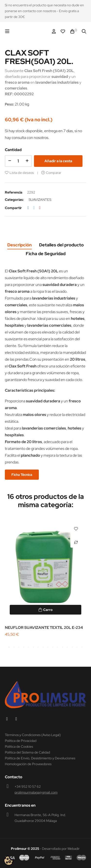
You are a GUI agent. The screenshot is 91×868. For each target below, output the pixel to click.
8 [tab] (43, 647)
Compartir (28, 208)
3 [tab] (19, 647)
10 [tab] (53, 647)
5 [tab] (29, 647)
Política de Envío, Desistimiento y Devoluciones (40, 758)
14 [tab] (72, 647)
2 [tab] (14, 647)
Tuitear (34, 208)
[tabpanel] (45, 578)
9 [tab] (48, 647)
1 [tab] (9, 647)
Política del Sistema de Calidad (27, 752)
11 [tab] (58, 647)
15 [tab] (77, 647)
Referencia (14, 192)
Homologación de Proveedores (28, 764)
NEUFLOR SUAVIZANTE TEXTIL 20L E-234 (44, 628)
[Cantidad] (18, 161)
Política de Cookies (19, 746)
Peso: (9, 104)
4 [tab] (24, 647)
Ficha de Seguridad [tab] (46, 254)
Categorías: (14, 200)
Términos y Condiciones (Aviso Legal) (33, 735)
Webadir (74, 849)
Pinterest (40, 208)
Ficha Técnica (22, 475)
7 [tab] (38, 647)
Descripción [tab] (20, 245)
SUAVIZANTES (40, 200)
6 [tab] (33, 647)
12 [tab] (63, 647)
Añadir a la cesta (58, 161)
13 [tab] (67, 647)
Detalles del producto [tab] (61, 245)
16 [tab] (82, 647)
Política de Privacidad (21, 741)
